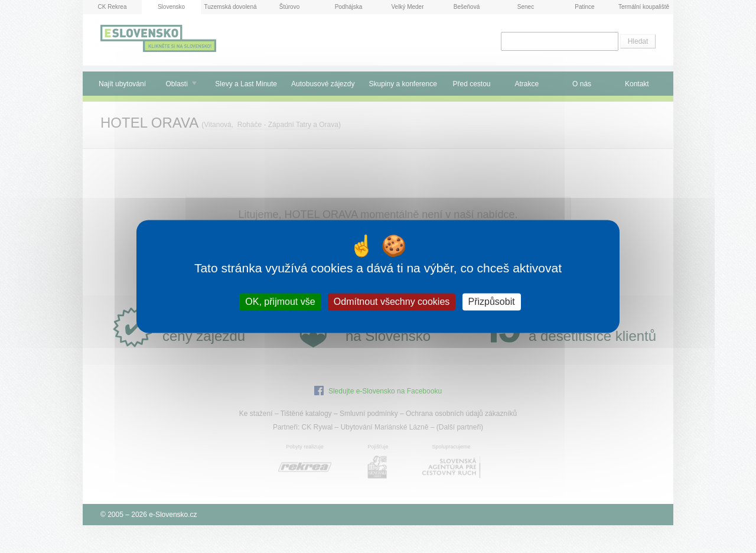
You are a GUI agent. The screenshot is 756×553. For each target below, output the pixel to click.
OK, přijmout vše (280, 302)
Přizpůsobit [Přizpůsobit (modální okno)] (492, 302)
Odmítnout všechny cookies (392, 302)
